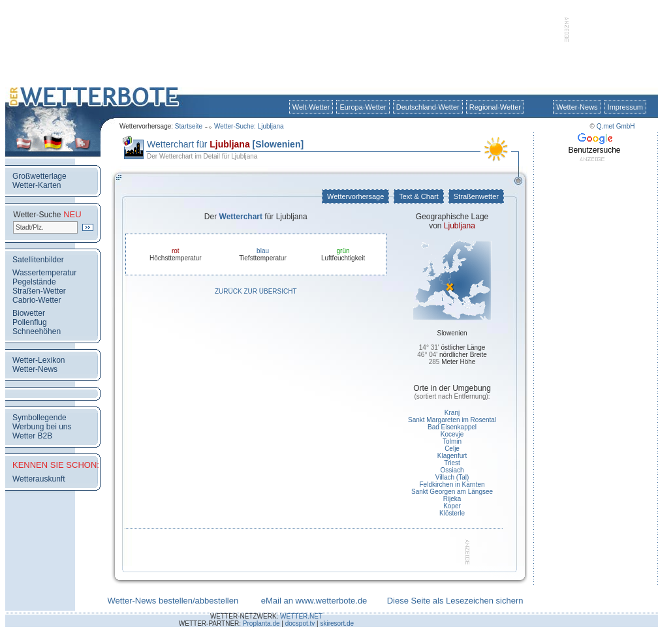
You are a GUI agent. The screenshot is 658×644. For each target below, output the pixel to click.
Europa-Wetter (363, 107)
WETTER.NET (301, 616)
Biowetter (29, 313)
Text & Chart (418, 196)
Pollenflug (30, 322)
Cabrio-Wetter (37, 300)
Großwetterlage (39, 176)
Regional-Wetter (495, 107)
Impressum (625, 107)
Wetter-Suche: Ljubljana (249, 126)
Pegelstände (34, 282)
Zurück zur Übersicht (256, 291)
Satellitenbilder (38, 260)
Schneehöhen (37, 331)
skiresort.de (337, 623)
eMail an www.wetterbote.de (314, 601)
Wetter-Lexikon (39, 360)
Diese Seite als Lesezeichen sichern (455, 601)
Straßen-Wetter (39, 291)
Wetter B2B (32, 436)
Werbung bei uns (42, 427)
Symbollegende (39, 418)
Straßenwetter (476, 196)
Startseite (189, 126)
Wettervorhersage (355, 196)
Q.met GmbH (616, 126)
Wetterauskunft (39, 479)
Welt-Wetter (311, 107)
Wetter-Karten (37, 185)
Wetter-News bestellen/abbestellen (173, 601)
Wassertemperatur (44, 273)
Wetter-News (577, 107)
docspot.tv (300, 623)
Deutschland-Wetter (428, 107)
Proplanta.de (261, 623)
